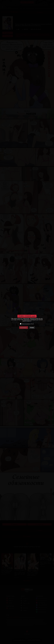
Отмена (32, 328)
